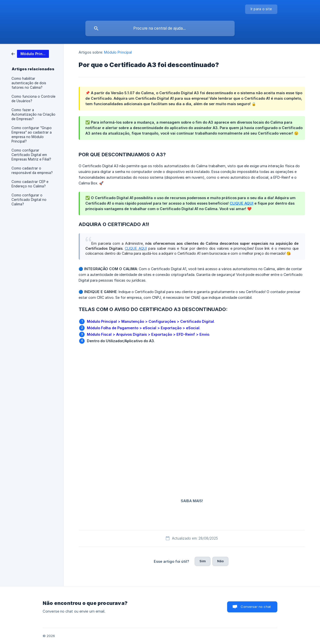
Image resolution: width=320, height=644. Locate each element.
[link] (30, 53)
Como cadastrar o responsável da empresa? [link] (32, 170)
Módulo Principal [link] (118, 52)
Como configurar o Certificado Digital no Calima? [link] (29, 200)
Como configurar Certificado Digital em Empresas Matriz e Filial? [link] (31, 155)
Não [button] (220, 561)
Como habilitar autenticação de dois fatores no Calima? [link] (29, 83)
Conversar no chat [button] (256, 607)
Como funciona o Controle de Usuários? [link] (33, 99)
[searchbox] (160, 28)
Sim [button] (203, 561)
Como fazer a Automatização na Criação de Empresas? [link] (33, 114)
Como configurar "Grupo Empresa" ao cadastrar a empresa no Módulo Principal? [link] (32, 135)
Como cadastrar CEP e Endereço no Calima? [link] (30, 184)
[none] (261, 9)
